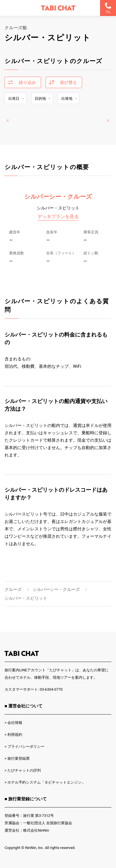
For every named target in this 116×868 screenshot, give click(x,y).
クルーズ (13, 589)
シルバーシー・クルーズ (58, 197)
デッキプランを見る (58, 216)
